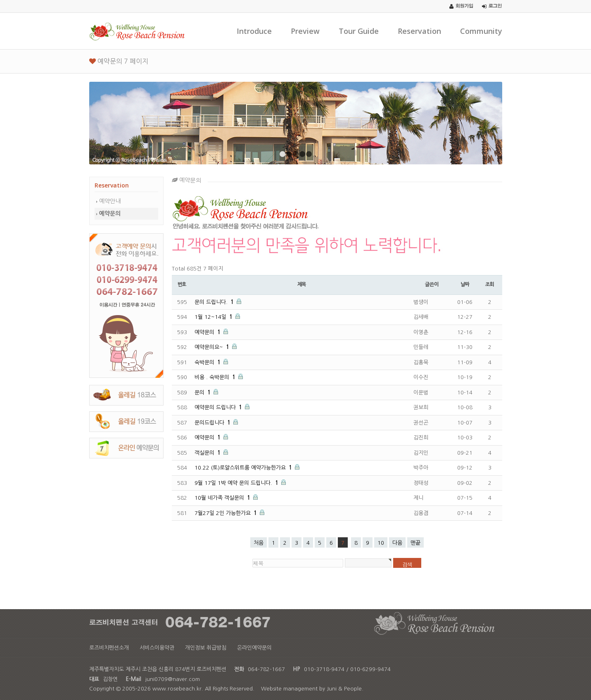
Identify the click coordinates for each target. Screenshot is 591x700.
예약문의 (110, 214)
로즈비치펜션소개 (109, 648)
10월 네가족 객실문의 (223, 498)
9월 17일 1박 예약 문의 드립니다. (237, 483)
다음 (397, 543)
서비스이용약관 (157, 648)
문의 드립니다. (215, 302)
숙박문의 (208, 362)
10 (381, 543)
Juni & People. (345, 689)
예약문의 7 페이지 (119, 61)
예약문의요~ (213, 347)
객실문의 (208, 453)
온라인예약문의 (254, 648)
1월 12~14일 (214, 317)
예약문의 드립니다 (219, 407)
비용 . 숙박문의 (216, 377)
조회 (490, 285)
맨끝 (415, 543)
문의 (203, 393)
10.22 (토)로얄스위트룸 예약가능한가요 (244, 468)
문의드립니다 (213, 423)
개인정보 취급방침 (206, 648)
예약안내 (110, 201)
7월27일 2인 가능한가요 (227, 513)
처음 (259, 543)
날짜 (465, 285)
